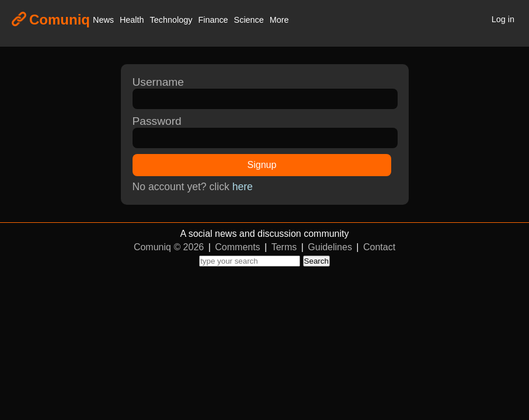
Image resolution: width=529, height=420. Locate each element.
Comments (237, 247)
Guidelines (330, 247)
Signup (262, 165)
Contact (379, 247)
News (103, 20)
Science (249, 20)
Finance (213, 20)
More (279, 20)
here (243, 187)
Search (316, 261)
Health (132, 20)
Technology (171, 20)
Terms (284, 247)
